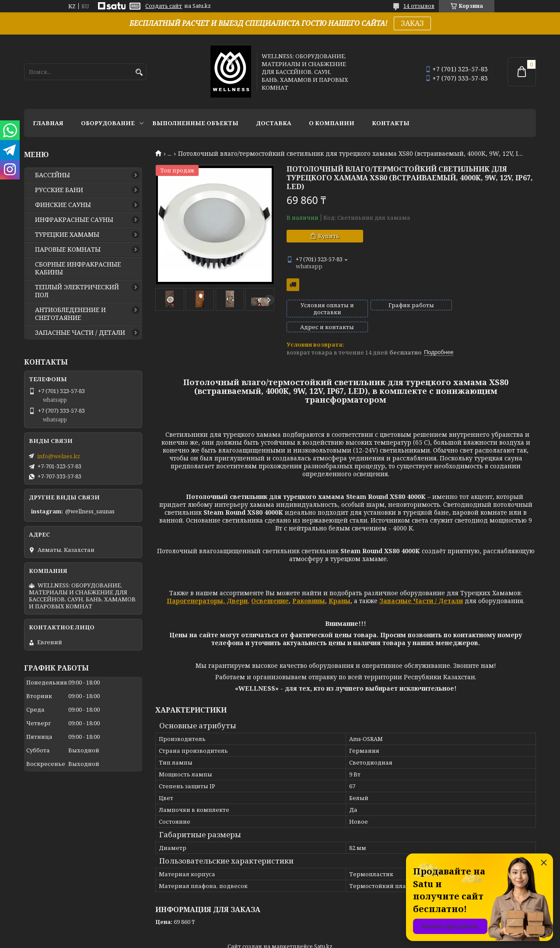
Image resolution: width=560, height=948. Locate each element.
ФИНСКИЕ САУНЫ (63, 205)
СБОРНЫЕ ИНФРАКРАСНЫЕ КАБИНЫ (78, 268)
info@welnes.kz (59, 456)
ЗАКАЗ (412, 23)
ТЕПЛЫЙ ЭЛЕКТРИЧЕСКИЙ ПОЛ (77, 291)
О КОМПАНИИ (332, 123)
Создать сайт (164, 6)
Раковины (309, 586)
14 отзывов (419, 6)
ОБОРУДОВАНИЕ (108, 123)
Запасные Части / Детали (421, 586)
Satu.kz (323, 932)
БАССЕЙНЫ (52, 175)
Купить (329, 236)
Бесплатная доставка (293, 285)
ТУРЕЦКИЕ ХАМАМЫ (67, 235)
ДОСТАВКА (274, 123)
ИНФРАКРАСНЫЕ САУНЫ (74, 220)
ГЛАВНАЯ (48, 123)
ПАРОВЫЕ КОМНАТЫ (68, 249)
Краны (339, 586)
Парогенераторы (195, 586)
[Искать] (139, 72)
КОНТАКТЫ (391, 123)
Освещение (270, 586)
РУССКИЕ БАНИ (59, 190)
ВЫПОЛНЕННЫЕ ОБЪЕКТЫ (195, 123)
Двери (236, 586)
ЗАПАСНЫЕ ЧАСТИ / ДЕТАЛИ (80, 333)
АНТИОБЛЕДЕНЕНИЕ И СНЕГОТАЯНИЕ (70, 314)
